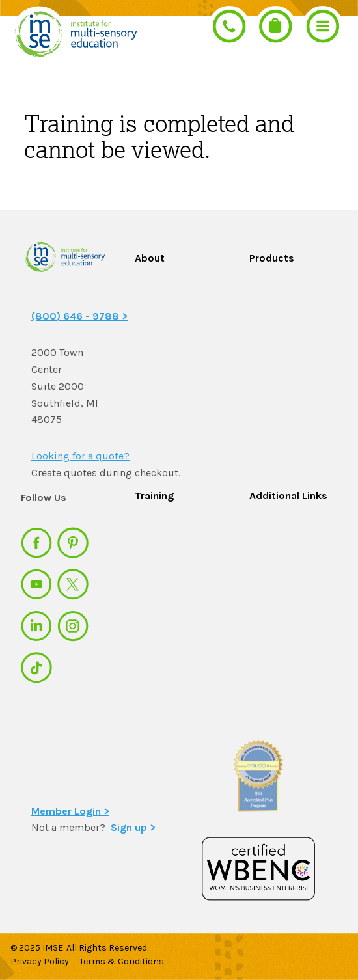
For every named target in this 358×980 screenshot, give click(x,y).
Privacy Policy (40, 961)
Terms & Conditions (122, 961)
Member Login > (70, 811)
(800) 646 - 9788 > (79, 316)
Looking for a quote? (80, 456)
